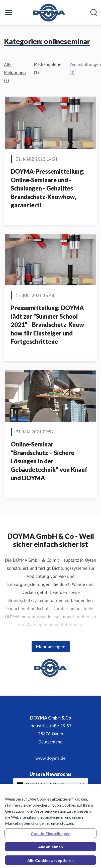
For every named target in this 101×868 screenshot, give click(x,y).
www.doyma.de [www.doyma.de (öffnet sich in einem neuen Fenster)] (50, 758)
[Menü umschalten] (9, 13)
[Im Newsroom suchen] (94, 13)
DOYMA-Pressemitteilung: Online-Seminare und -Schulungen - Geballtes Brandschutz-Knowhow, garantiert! (48, 188)
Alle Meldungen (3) (15, 72)
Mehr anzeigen (51, 647)
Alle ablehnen (50, 849)
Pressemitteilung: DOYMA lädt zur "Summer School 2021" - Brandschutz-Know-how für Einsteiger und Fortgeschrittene (48, 325)
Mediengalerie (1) (48, 68)
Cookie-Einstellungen (51, 835)
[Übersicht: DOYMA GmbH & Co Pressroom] (49, 13)
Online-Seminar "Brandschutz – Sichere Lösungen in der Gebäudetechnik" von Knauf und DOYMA (49, 461)
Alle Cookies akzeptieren (50, 862)
